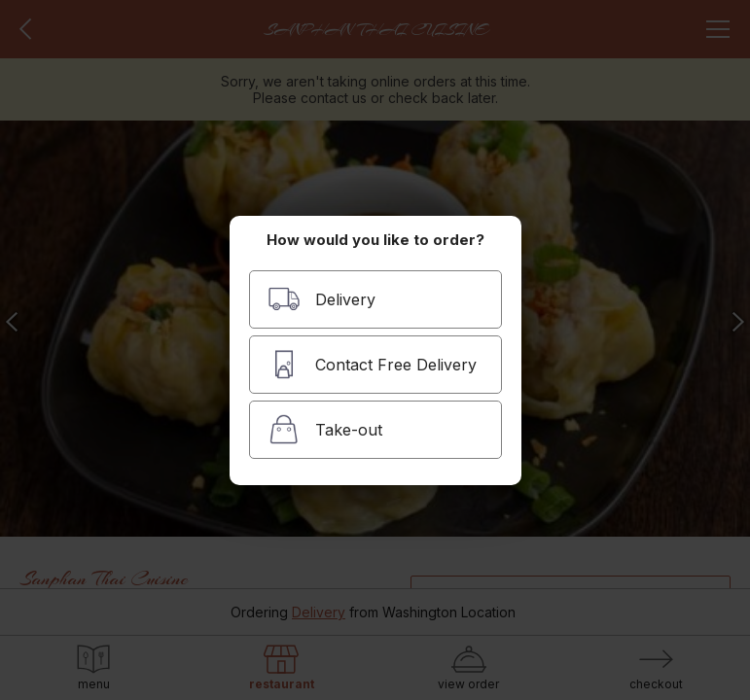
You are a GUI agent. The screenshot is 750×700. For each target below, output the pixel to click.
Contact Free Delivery (372, 364)
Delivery (321, 299)
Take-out (325, 429)
